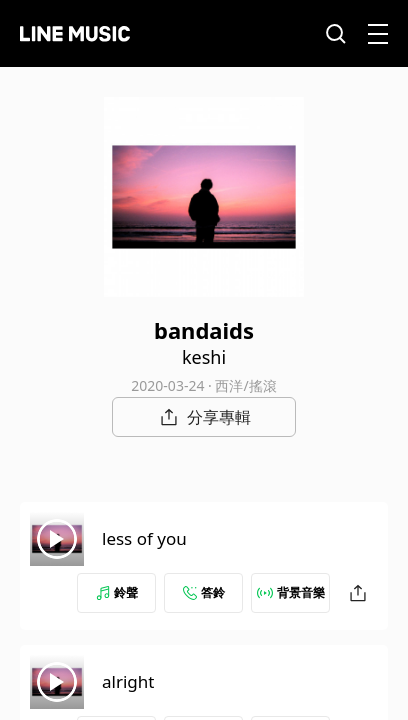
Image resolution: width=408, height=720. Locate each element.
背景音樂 (291, 592)
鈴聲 (117, 592)
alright (128, 681)
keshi (204, 357)
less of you (144, 538)
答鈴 (204, 592)
